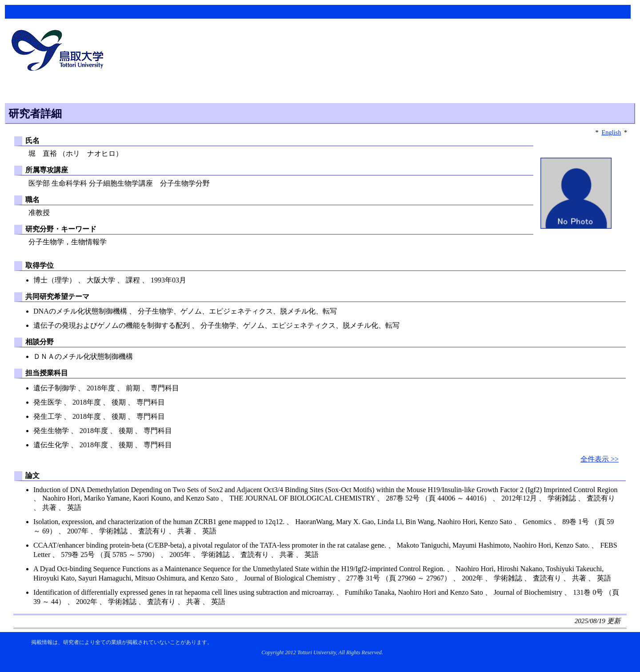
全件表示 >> (600, 459)
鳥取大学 (60, 52)
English (611, 132)
